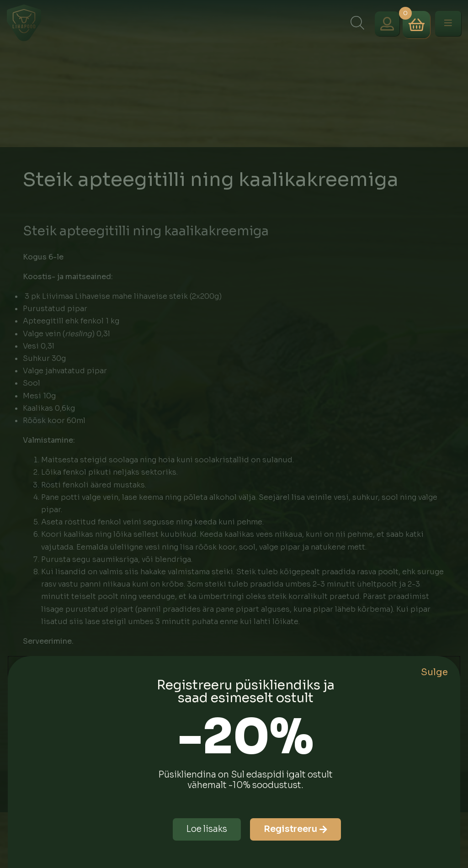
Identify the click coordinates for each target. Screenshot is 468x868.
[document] (234, 434)
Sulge (434, 672)
